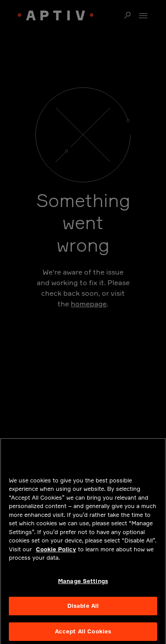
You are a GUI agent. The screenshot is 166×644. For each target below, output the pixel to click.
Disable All (83, 610)
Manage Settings (83, 584)
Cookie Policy (56, 553)
